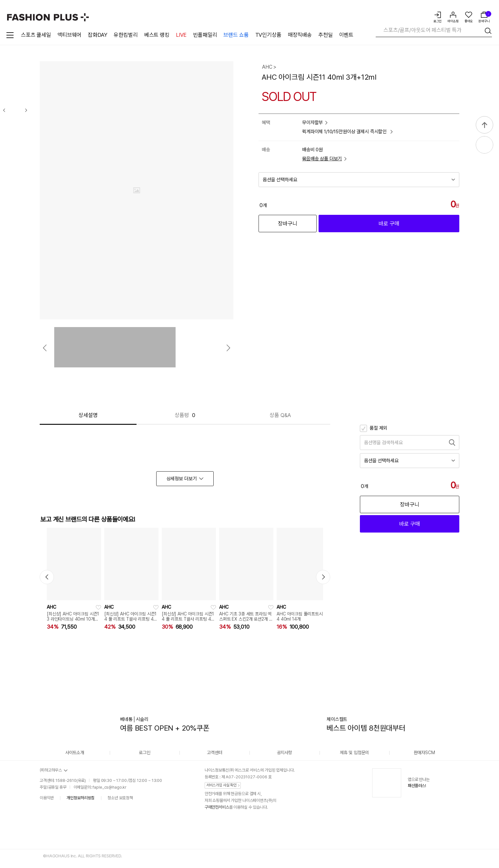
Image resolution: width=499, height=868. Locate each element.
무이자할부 (315, 123)
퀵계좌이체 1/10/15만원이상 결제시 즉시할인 (347, 132)
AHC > (269, 67)
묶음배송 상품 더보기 (324, 159)
